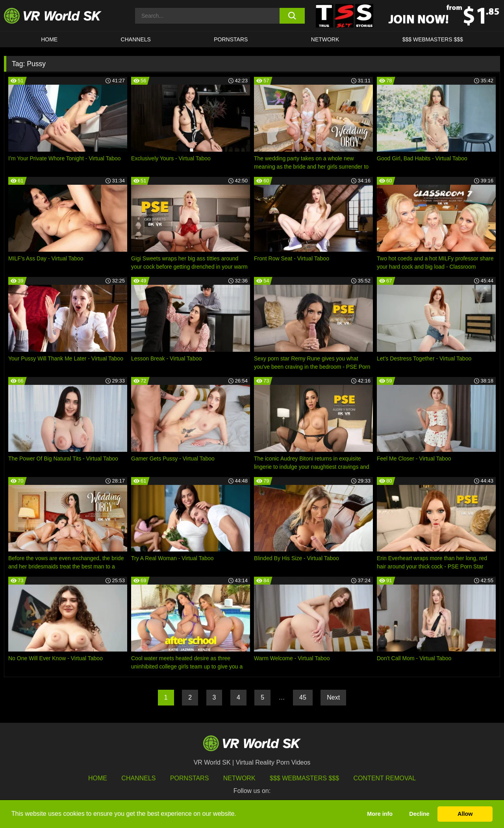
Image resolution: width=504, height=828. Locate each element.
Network (325, 39)
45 (303, 697)
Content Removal (385, 778)
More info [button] (380, 814)
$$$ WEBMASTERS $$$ (433, 39)
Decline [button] (419, 814)
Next (333, 697)
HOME (49, 39)
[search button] (292, 16)
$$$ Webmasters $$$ (304, 778)
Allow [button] (465, 814)
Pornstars (231, 39)
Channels (136, 39)
